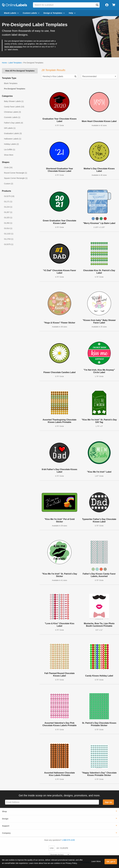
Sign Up (108, 802)
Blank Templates (11, 83)
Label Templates (15, 63)
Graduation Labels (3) (13, 133)
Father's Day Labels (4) (13, 123)
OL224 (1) (8, 207)
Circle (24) (8, 167)
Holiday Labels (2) (11, 144)
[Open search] (97, 5)
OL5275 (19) (9, 196)
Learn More (96, 861)
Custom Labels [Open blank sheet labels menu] (31, 13)
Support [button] (6, 826)
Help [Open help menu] (72, 13)
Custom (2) (9, 184)
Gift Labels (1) (10, 128)
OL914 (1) (8, 228)
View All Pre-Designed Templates (20, 71)
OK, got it (111, 862)
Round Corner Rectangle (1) (16, 173)
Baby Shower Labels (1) (14, 101)
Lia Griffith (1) (10, 150)
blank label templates (13, 47)
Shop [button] (4, 811)
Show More (9, 155)
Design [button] (5, 819)
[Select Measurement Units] (60, 855)
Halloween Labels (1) (13, 139)
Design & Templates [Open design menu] (54, 13)
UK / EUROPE (62, 848)
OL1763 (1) (9, 239)
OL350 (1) (8, 223)
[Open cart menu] (114, 5)
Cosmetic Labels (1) (12, 117)
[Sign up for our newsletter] (52, 802)
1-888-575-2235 (68, 840)
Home (4, 63)
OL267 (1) (8, 212)
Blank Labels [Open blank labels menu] (11, 13)
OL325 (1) (8, 218)
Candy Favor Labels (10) (14, 107)
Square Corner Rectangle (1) (16, 178)
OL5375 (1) (9, 244)
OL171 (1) (8, 202)
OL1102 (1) (9, 234)
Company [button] (6, 833)
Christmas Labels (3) (12, 112)
